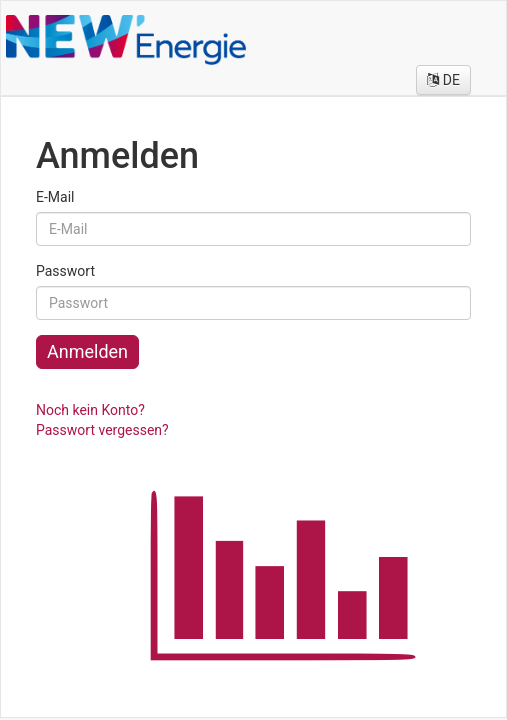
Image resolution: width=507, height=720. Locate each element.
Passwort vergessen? (102, 430)
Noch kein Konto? (90, 410)
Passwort (65, 271)
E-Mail (55, 197)
